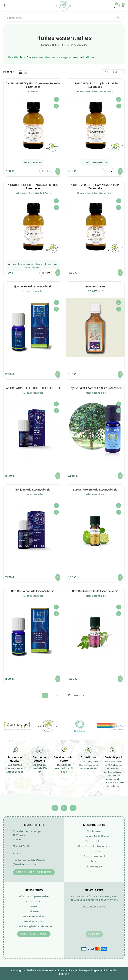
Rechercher (118, 18)
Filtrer (8, 72)
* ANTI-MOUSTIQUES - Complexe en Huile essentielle (33, 85)
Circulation (33, 92)
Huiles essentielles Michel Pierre (95, 92)
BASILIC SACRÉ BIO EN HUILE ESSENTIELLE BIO (33, 388)
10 (69, 695)
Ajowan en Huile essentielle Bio (33, 287)
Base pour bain (95, 287)
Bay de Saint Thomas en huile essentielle (95, 388)
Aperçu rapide (56, 106)
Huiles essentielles (33, 291)
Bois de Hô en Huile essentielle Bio (33, 591)
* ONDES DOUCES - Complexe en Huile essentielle (33, 187)
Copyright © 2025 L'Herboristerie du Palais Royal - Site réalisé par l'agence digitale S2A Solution (64, 972)
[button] (34, 872)
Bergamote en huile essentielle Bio (95, 490)
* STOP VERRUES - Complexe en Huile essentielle (95, 187)
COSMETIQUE (95, 291)
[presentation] (93, 923)
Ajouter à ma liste (56, 99)
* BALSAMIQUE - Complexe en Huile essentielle (95, 85)
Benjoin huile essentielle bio (33, 490)
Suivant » (79, 695)
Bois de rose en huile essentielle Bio (95, 591)
